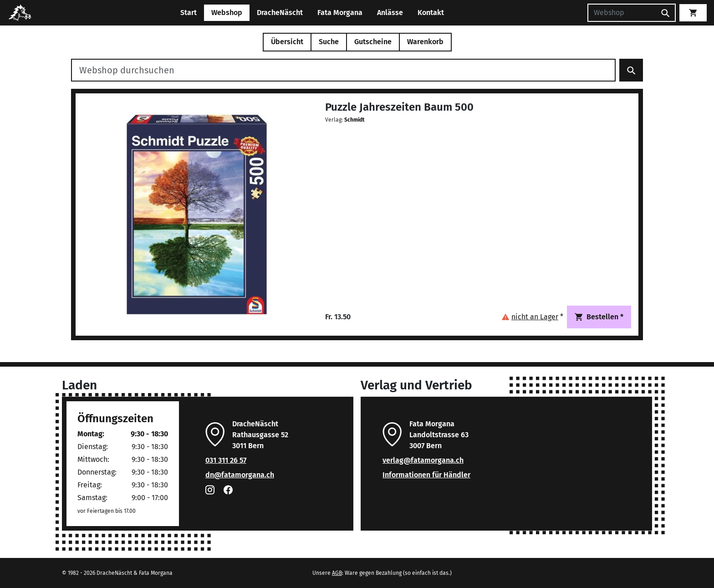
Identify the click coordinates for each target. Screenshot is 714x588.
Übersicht (287, 42)
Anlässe (390, 13)
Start (189, 13)
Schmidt (354, 120)
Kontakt (431, 13)
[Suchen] (622, 13)
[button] (532, 317)
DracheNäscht (280, 13)
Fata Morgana (340, 13)
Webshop (227, 13)
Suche (329, 42)
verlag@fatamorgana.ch (423, 460)
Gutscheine (373, 42)
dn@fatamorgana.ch (240, 475)
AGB (337, 573)
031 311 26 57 (226, 460)
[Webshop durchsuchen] (343, 70)
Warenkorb (425, 42)
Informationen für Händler (426, 475)
